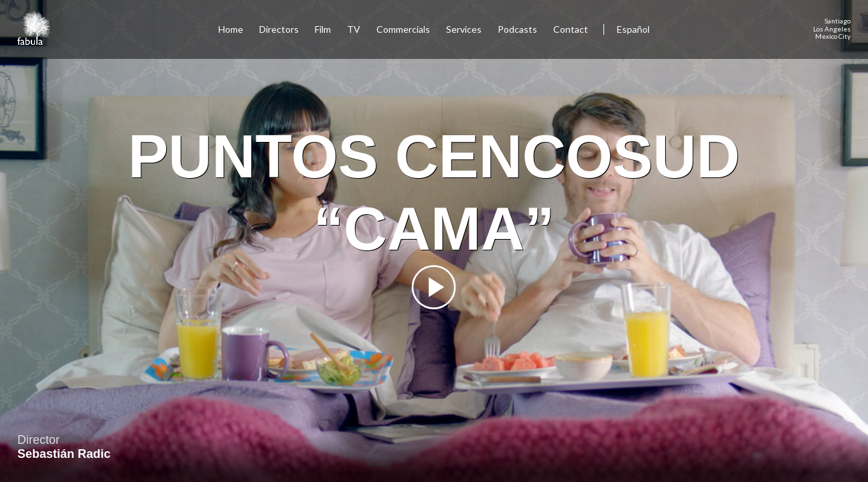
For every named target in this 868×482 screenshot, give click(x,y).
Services (464, 29)
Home (231, 29)
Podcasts (517, 29)
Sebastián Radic (64, 454)
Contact (572, 29)
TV (354, 29)
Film (323, 29)
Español (633, 29)
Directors (279, 29)
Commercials (403, 29)
